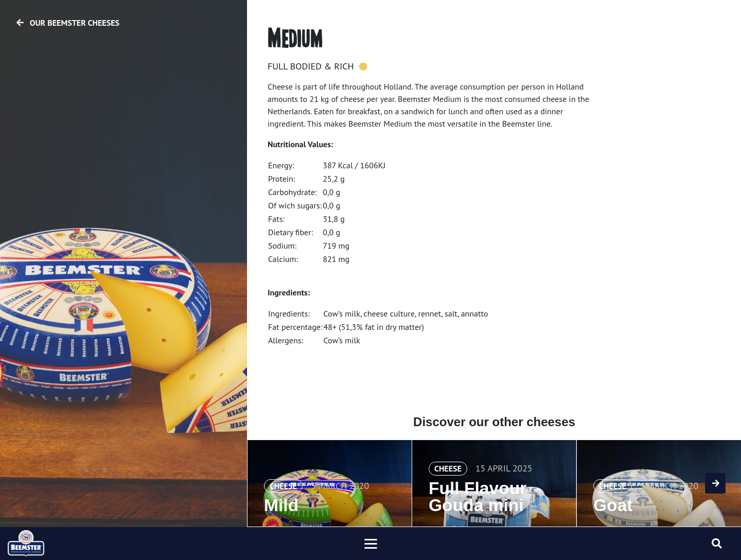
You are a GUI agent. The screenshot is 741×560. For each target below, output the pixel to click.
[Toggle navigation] (370, 544)
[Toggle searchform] (717, 544)
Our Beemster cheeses (68, 23)
